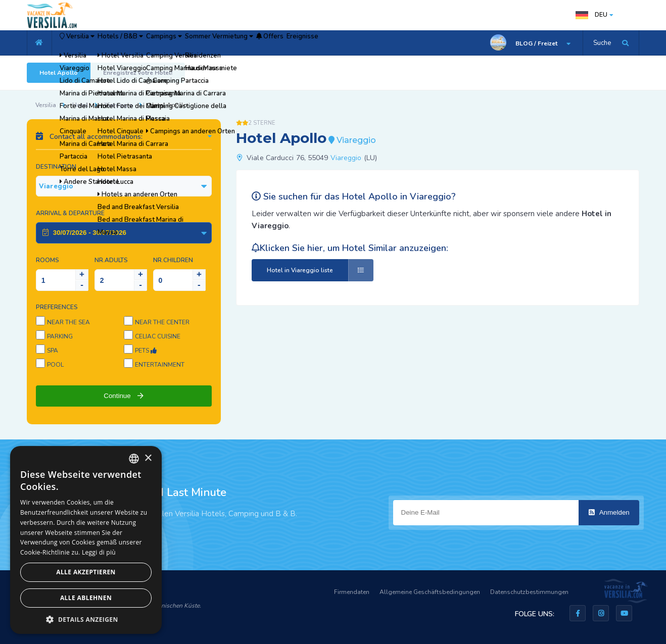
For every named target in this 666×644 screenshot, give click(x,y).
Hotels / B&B (150, 43)
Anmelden (609, 512)
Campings (212, 43)
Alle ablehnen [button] (86, 598)
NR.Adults (111, 260)
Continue (124, 396)
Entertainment (160, 365)
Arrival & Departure (70, 213)
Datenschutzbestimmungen (529, 592)
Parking (60, 336)
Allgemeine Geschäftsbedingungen (430, 592)
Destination (56, 167)
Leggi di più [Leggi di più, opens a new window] (99, 552)
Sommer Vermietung (286, 43)
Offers (354, 43)
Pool (55, 365)
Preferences (57, 307)
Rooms (47, 260)
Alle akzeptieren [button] (86, 572)
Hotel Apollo (59, 73)
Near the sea (68, 322)
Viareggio (119, 105)
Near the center (162, 322)
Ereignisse (402, 43)
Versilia (87, 43)
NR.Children (173, 260)
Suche (602, 43)
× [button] (148, 458)
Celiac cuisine (158, 336)
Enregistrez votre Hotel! (138, 73)
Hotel (80, 105)
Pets (146, 351)
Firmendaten (352, 592)
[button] (86, 619)
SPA (53, 351)
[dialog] (86, 540)
